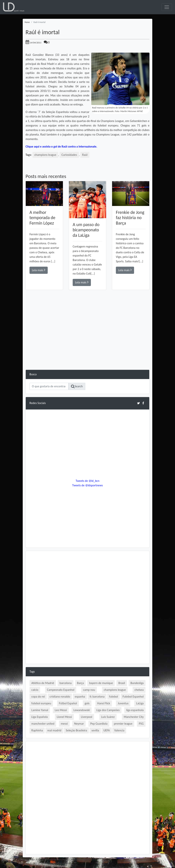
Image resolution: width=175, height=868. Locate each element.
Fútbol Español (68, 703)
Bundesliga (137, 683)
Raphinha (37, 730)
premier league (123, 724)
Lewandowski (82, 710)
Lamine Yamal (40, 710)
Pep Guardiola (99, 724)
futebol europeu (41, 703)
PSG (141, 724)
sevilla (95, 730)
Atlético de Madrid (43, 683)
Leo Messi (61, 710)
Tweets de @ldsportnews (87, 485)
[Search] (49, 386)
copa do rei (38, 697)
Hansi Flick (104, 703)
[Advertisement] (87, 343)
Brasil (122, 683)
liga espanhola (135, 710)
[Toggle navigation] (167, 7)
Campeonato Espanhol (61, 690)
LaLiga (140, 703)
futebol (114, 697)
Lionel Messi (64, 717)
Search (77, 386)
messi (64, 724)
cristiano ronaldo (60, 697)
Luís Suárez (108, 717)
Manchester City (134, 717)
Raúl (85, 155)
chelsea (139, 690)
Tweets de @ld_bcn (87, 481)
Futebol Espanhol (133, 697)
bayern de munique (101, 683)
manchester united (43, 724)
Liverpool (87, 717)
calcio (35, 690)
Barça (80, 683)
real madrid (54, 730)
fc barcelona (97, 697)
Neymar (79, 724)
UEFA (107, 730)
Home (27, 22)
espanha (80, 697)
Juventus (123, 703)
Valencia (119, 730)
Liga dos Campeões (108, 710)
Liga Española (40, 717)
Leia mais (39, 270)
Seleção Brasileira (76, 730)
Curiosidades (69, 155)
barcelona (66, 683)
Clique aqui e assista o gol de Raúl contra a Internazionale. (62, 146)
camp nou (89, 690)
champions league (45, 155)
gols (87, 703)
